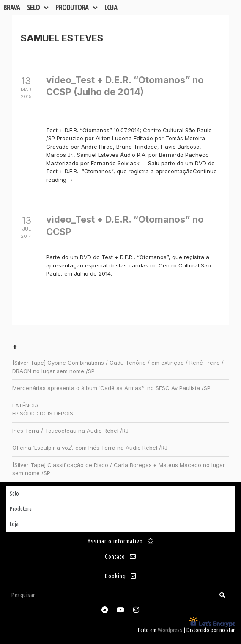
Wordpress (170, 630)
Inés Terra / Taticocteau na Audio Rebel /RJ (70, 431)
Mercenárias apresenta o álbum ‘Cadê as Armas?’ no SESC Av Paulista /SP (111, 388)
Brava (12, 7)
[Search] (222, 595)
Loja (111, 7)
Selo (38, 8)
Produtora (77, 8)
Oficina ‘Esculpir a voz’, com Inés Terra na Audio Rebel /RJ (90, 448)
